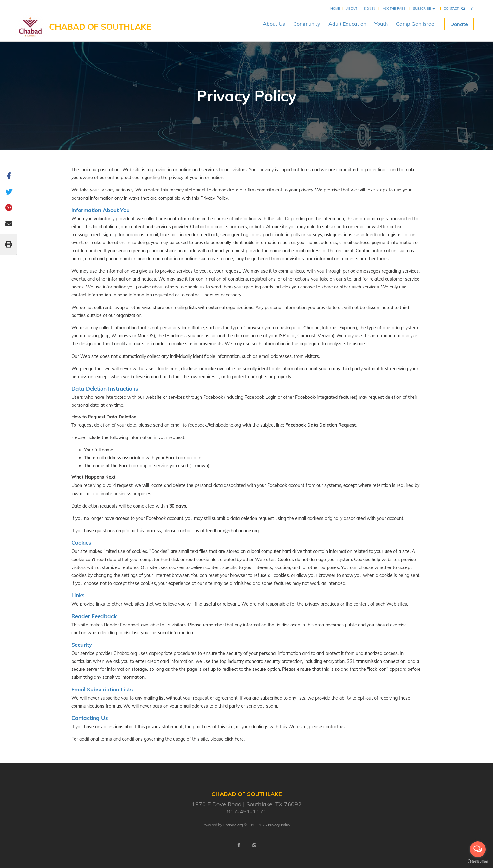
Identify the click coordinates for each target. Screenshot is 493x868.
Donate (459, 24)
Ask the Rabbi (395, 8)
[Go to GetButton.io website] (478, 862)
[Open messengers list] (478, 849)
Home (335, 8)
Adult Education (347, 24)
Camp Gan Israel (416, 24)
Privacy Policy (279, 825)
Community (307, 24)
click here (234, 739)
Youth (381, 24)
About (352, 8)
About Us (274, 24)
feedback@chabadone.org (214, 425)
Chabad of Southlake (100, 27)
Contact (451, 8)
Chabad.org (233, 825)
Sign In (369, 8)
